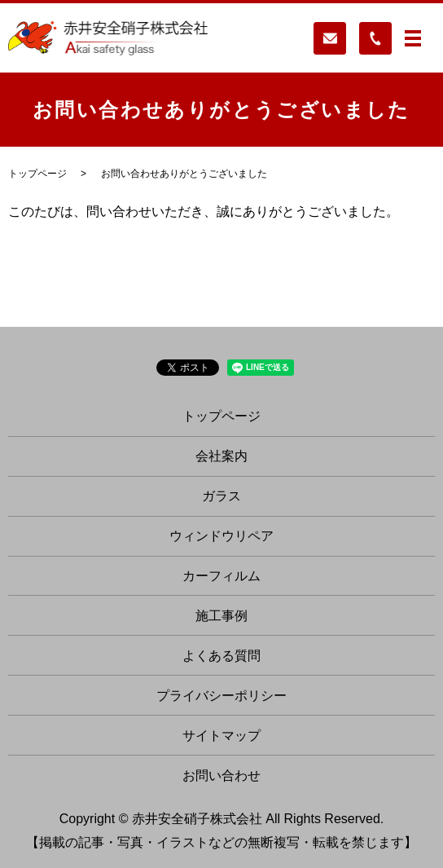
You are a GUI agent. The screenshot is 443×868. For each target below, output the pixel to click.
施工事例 (221, 616)
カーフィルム (221, 576)
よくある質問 (221, 656)
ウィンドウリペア (221, 536)
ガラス (221, 496)
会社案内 (221, 456)
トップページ (37, 174)
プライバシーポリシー (221, 696)
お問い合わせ (221, 775)
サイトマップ (221, 736)
